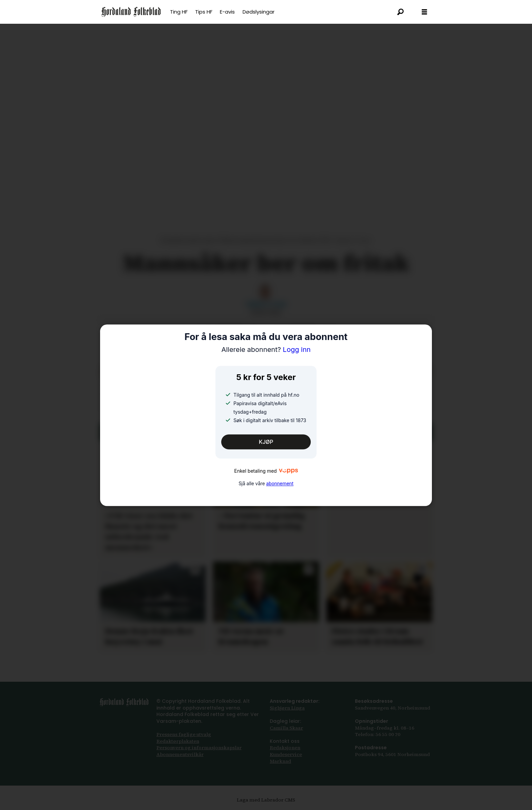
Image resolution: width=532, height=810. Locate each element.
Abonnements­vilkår (180, 754)
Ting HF (179, 12)
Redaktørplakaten (178, 741)
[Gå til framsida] (131, 12)
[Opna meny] (424, 12)
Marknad (280, 761)
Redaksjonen (285, 748)
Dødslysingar (259, 12)
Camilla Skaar (286, 728)
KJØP (266, 442)
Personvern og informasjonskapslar (199, 748)
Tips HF (204, 12)
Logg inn (266, 350)
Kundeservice (286, 754)
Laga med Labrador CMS (266, 800)
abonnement (280, 484)
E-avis (227, 12)
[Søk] (401, 12)
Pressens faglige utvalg (184, 734)
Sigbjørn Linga (287, 708)
